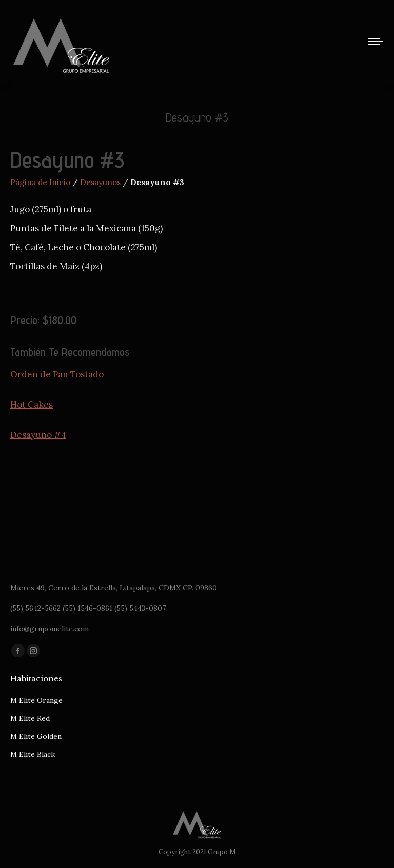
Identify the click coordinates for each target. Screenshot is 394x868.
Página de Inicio (40, 182)
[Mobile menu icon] (376, 42)
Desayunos (100, 182)
